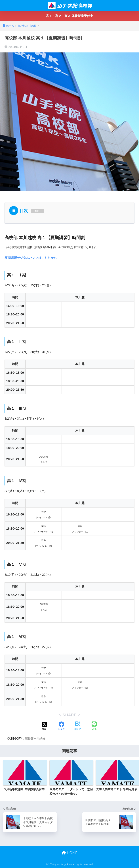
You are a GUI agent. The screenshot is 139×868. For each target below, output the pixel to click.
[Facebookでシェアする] (61, 726)
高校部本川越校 (35, 738)
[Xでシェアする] (45, 726)
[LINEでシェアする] (94, 726)
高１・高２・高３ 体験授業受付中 (69, 16)
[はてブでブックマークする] (78, 726)
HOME (69, 853)
